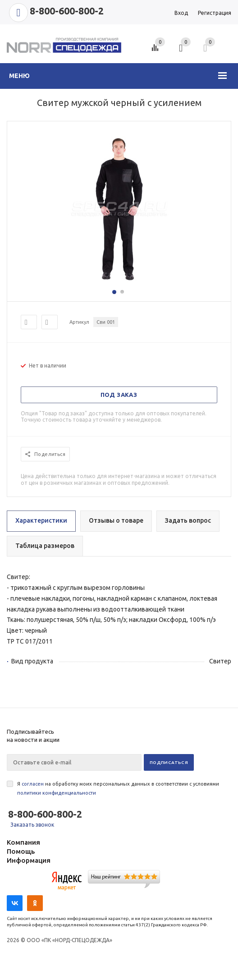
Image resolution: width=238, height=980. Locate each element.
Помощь (21, 851)
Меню (19, 76)
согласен (33, 784)
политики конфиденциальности (57, 793)
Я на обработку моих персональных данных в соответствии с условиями (118, 788)
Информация (29, 860)
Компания (23, 842)
